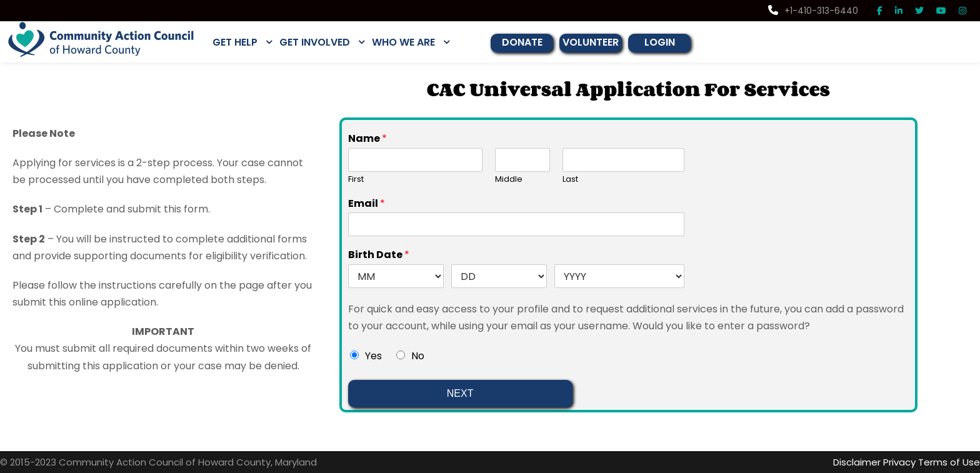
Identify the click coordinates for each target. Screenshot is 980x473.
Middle (507, 179)
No (417, 356)
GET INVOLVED (321, 42)
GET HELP (237, 42)
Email (365, 203)
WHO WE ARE (413, 42)
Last (570, 179)
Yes (373, 356)
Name (365, 138)
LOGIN (674, 42)
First (356, 179)
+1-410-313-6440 (816, 11)
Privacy (907, 462)
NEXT (460, 393)
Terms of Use (952, 462)
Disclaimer (867, 462)
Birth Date (375, 255)
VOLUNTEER (604, 42)
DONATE (534, 42)
